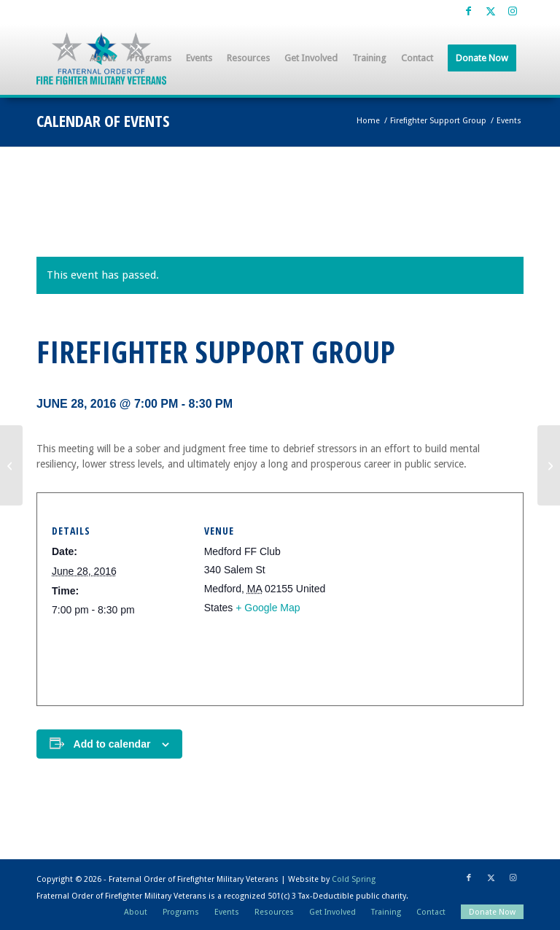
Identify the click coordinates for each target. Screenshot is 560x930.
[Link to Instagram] (513, 11)
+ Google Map (268, 608)
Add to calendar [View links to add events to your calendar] (112, 744)
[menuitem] (102, 58)
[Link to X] (490, 11)
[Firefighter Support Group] (11, 465)
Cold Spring (354, 879)
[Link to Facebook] (468, 11)
